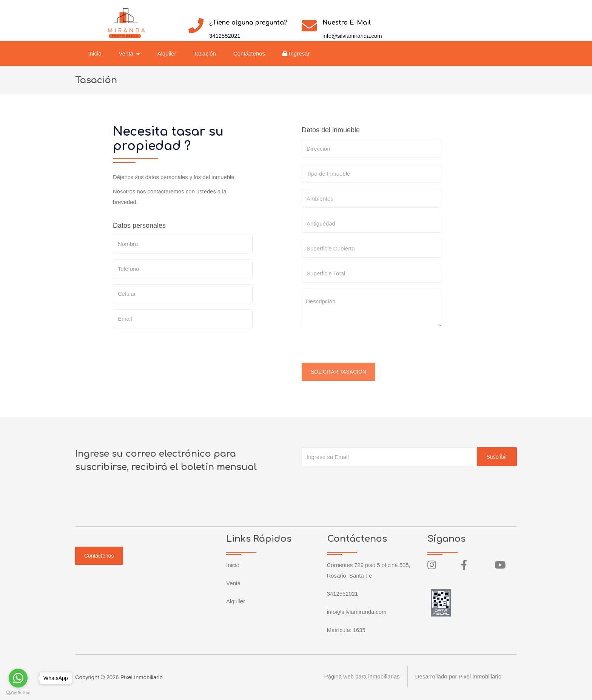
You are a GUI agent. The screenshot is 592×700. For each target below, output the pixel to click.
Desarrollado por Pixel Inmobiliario (458, 677)
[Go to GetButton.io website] (18, 692)
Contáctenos (250, 53)
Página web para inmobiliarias (362, 677)
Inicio (96, 53)
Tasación (206, 53)
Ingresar (297, 53)
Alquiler (168, 53)
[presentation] (359, 348)
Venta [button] (128, 53)
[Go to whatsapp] (18, 678)
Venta (233, 583)
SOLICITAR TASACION (338, 372)
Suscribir (497, 457)
